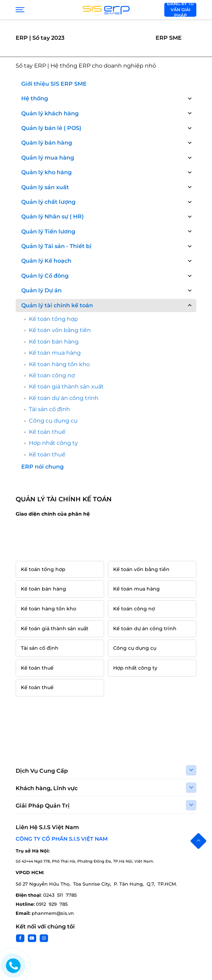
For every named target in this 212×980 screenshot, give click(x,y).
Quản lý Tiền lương (48, 232)
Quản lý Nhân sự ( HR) (53, 217)
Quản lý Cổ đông (45, 276)
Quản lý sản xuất (45, 187)
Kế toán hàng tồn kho (59, 364)
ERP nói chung (42, 467)
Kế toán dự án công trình (64, 398)
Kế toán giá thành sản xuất (66, 387)
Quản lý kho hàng (46, 172)
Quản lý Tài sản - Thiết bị (56, 246)
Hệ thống (35, 98)
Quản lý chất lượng (48, 202)
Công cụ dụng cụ (53, 421)
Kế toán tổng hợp (53, 319)
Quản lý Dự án (41, 290)
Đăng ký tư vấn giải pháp (180, 10)
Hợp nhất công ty (53, 443)
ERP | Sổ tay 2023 (40, 38)
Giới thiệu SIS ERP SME (54, 84)
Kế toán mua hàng (55, 353)
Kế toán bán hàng (54, 342)
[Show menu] (19, 10)
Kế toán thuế (47, 432)
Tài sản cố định (49, 409)
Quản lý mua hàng (48, 158)
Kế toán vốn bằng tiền (60, 330)
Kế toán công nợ (52, 375)
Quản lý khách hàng (50, 113)
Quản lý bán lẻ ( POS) (51, 128)
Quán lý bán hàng (47, 143)
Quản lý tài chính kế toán (57, 305)
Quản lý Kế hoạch (46, 261)
